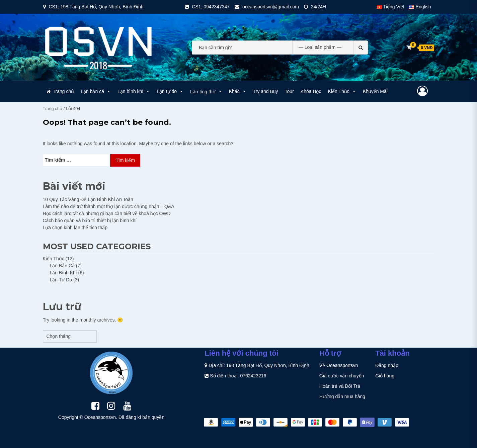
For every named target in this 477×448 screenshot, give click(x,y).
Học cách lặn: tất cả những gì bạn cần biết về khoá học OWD (107, 213)
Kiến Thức (342, 91)
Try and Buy (266, 91)
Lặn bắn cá (96, 91)
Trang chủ (64, 91)
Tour (289, 91)
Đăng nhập (387, 365)
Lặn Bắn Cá (62, 266)
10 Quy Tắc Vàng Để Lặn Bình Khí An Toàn (88, 199)
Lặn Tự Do (61, 280)
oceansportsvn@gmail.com (271, 7)
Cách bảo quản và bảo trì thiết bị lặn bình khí (90, 220)
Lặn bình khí (134, 91)
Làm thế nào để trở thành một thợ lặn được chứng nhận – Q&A (109, 206)
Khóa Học (311, 91)
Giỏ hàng (385, 376)
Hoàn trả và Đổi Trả (340, 386)
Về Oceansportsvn (339, 365)
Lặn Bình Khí (63, 273)
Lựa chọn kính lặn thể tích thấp (75, 228)
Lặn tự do (170, 91)
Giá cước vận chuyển (342, 376)
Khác (238, 91)
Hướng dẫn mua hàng (342, 396)
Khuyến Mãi (375, 91)
